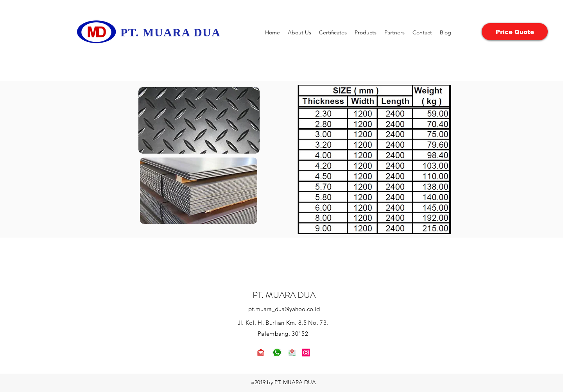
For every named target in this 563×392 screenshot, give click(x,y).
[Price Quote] (515, 32)
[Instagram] (306, 353)
